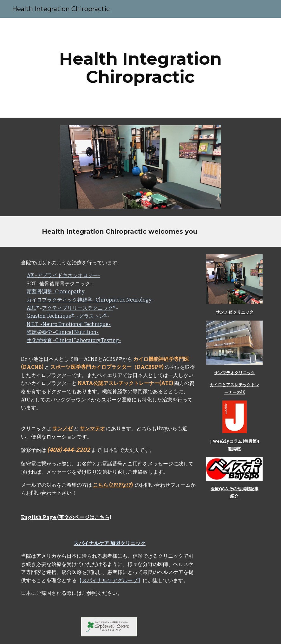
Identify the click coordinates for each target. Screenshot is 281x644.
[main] (141, 68)
